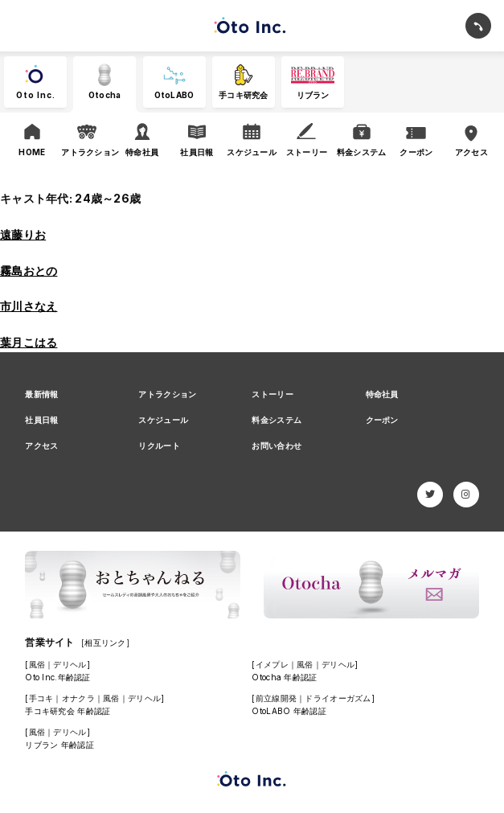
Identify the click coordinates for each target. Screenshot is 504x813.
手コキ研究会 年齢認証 (68, 711)
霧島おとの (29, 271)
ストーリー (272, 394)
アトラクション (167, 394)
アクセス (41, 446)
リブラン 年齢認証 (59, 745)
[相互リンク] (105, 643)
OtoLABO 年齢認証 (289, 711)
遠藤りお (23, 234)
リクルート (159, 446)
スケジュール (163, 420)
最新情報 (41, 394)
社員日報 (41, 420)
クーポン (382, 420)
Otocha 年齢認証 (284, 677)
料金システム (277, 420)
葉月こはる (29, 342)
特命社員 (382, 394)
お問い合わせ (277, 446)
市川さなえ (29, 306)
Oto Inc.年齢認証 (57, 677)
